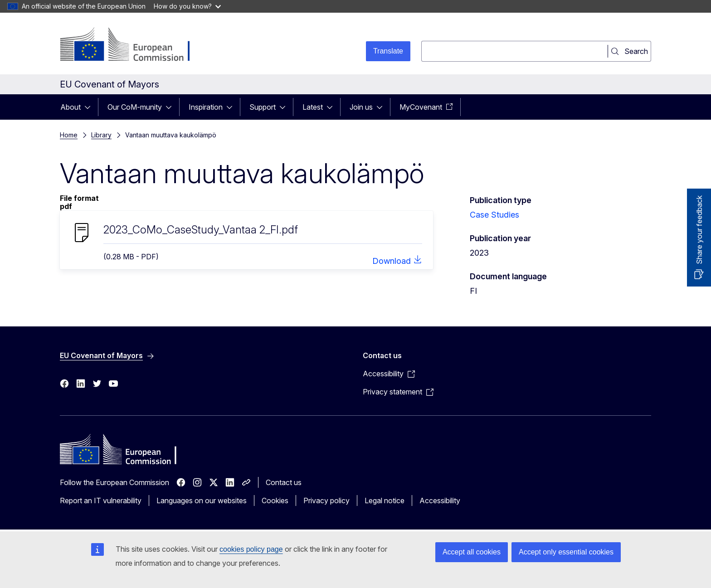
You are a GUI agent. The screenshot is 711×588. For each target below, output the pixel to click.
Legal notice (385, 501)
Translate (388, 51)
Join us (361, 107)
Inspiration (206, 107)
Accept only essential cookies (566, 552)
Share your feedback (699, 230)
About (71, 107)
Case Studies (494, 215)
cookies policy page (251, 549)
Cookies (275, 501)
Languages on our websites (202, 501)
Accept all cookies (472, 552)
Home (69, 135)
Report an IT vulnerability (101, 501)
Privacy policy (326, 501)
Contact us (284, 482)
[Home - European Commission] (133, 45)
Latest (313, 107)
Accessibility (440, 501)
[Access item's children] (90, 107)
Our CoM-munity (135, 107)
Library (101, 135)
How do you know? (187, 6)
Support (263, 107)
